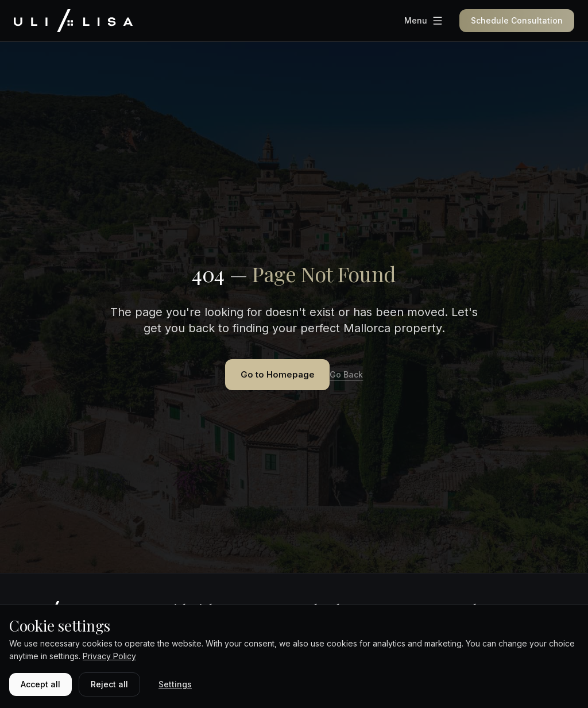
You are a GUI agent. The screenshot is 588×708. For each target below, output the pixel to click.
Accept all (40, 684)
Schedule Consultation (517, 20)
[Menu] (424, 21)
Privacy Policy (109, 656)
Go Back (355, 376)
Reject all (109, 684)
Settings (175, 684)
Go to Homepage (277, 376)
